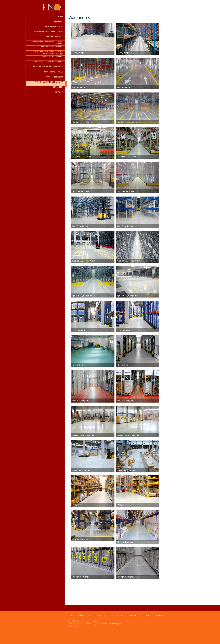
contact (59, 92)
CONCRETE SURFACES (54, 26)
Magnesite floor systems (51, 57)
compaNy (80, 616)
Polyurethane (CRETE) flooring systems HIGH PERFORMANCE (48, 53)
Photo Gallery (132, 616)
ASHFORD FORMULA (54, 37)
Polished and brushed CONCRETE (48, 67)
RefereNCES (147, 616)
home (71, 616)
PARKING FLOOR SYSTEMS (52, 47)
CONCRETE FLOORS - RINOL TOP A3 (48, 31)
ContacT (158, 616)
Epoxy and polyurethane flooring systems (47, 43)
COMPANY (58, 21)
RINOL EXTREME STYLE (53, 72)
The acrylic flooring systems (49, 62)
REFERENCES (58, 87)
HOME (60, 16)
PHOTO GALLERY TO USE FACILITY (49, 82)
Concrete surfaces (96, 616)
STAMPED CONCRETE (54, 77)
